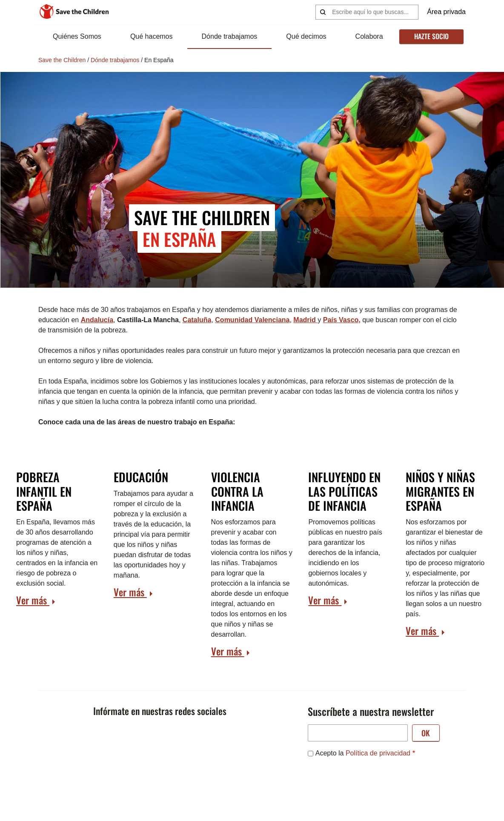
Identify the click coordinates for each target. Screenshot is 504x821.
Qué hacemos (151, 36)
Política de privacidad (378, 753)
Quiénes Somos (77, 36)
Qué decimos (305, 36)
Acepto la (363, 753)
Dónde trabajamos (229, 36)
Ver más (33, 600)
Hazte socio (431, 36)
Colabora (368, 36)
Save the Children (62, 60)
